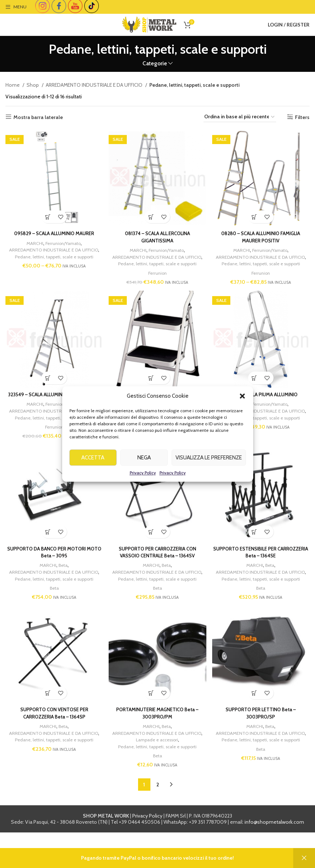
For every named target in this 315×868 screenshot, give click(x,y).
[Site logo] (149, 24)
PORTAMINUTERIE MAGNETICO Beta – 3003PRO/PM (158, 742)
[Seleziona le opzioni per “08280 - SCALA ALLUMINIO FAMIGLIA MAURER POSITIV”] (256, 214)
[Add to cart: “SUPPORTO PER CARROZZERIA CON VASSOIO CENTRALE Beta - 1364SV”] (151, 552)
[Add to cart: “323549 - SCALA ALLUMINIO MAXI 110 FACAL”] (46, 383)
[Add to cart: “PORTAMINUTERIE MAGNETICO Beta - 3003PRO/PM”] (151, 722)
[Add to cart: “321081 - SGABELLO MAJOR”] (151, 383)
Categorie (155, 63)
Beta (62, 586)
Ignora (304, 858)
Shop (33, 85)
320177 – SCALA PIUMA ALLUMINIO (262, 400)
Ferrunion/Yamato (62, 240)
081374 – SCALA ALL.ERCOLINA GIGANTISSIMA (158, 234)
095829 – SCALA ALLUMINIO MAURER (53, 230)
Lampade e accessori (158, 775)
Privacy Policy (143, 482)
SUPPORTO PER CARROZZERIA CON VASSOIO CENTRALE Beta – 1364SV (157, 573)
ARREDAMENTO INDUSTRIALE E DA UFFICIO (95, 85)
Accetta (93, 467)
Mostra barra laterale (38, 117)
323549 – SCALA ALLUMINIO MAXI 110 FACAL (53, 403)
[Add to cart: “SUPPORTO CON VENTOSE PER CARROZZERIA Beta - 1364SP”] (46, 722)
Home (13, 85)
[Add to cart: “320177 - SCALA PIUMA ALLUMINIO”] (256, 383)
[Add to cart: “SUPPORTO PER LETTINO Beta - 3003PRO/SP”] (256, 722)
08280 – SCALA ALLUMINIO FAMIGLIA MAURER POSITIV (263, 234)
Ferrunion (158, 276)
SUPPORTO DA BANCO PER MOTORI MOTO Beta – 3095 (53, 573)
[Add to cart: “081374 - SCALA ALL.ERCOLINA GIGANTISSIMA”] (151, 214)
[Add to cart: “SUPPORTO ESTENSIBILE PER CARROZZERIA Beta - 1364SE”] (256, 552)
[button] (242, 406)
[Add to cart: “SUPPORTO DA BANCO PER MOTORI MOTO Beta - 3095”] (46, 552)
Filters (302, 117)
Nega (144, 467)
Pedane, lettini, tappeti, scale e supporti (54, 260)
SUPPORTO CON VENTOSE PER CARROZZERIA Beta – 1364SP (52, 742)
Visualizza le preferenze (209, 467)
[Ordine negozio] (240, 117)
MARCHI (32, 240)
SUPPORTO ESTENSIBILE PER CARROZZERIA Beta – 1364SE (262, 573)
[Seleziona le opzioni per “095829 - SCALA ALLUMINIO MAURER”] (46, 214)
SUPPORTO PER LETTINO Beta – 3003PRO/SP (263, 742)
